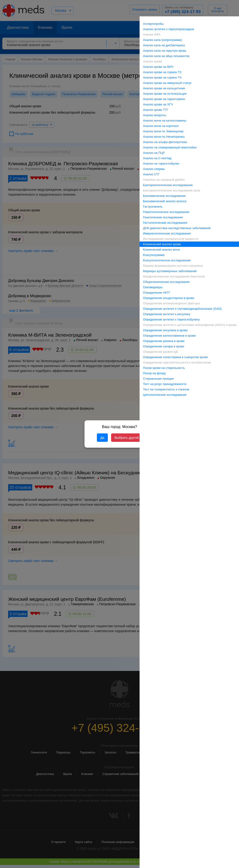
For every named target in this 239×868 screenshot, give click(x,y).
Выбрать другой (127, 438)
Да (102, 438)
